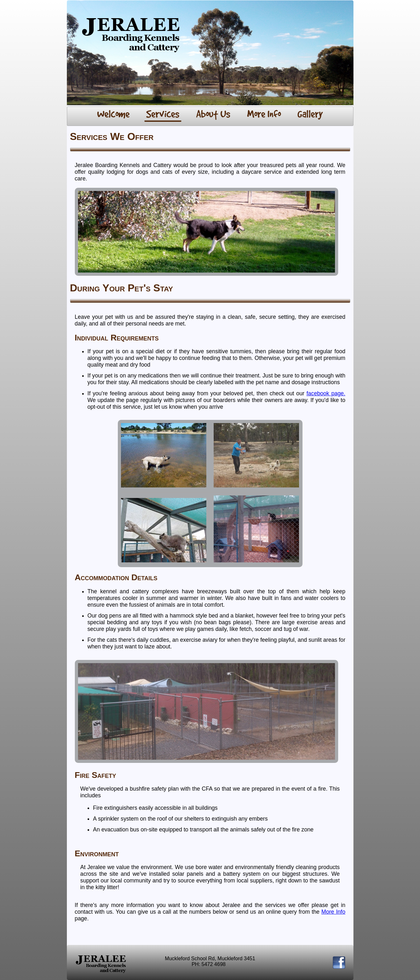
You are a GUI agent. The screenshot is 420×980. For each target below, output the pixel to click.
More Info (333, 912)
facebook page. (326, 393)
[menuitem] (114, 115)
